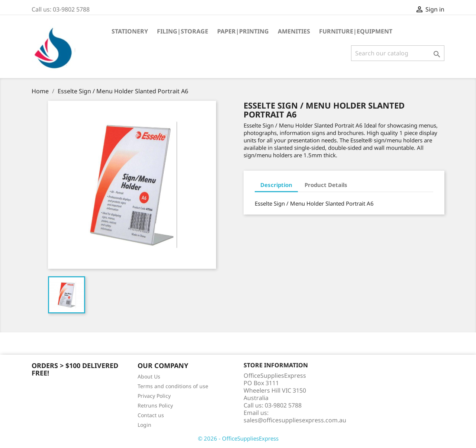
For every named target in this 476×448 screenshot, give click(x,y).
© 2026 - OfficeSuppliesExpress (238, 438)
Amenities (294, 31)
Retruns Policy (155, 405)
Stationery (130, 31)
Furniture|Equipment (356, 31)
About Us (149, 376)
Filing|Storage (183, 31)
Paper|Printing (243, 31)
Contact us (151, 415)
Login (144, 425)
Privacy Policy (154, 396)
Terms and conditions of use (173, 386)
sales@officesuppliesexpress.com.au (295, 420)
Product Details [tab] (326, 185)
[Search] (398, 53)
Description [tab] (276, 185)
